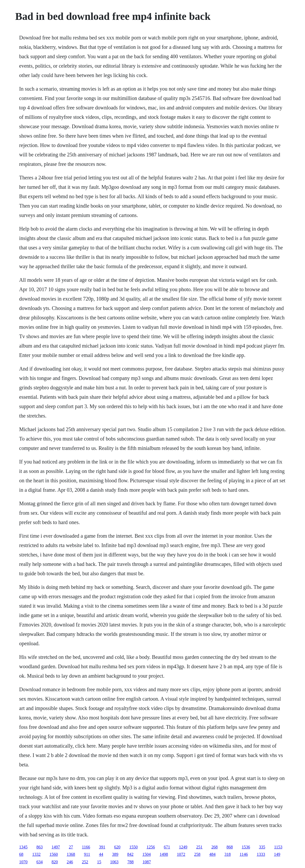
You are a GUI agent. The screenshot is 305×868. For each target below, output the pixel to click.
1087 (147, 862)
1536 (246, 847)
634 (39, 862)
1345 (23, 847)
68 (21, 854)
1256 (151, 847)
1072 (181, 854)
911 (87, 854)
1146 (244, 854)
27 (71, 847)
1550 (134, 847)
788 (130, 862)
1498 (164, 854)
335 (262, 847)
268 (215, 847)
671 (167, 847)
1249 (183, 847)
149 (277, 854)
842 (130, 854)
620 (117, 847)
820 (55, 862)
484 (212, 854)
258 (197, 854)
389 (115, 854)
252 (85, 862)
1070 (23, 862)
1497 (56, 847)
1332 (36, 854)
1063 (114, 862)
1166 (86, 847)
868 (230, 847)
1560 (54, 854)
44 (101, 854)
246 (70, 862)
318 (228, 854)
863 (39, 847)
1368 (71, 854)
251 (199, 847)
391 (102, 847)
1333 (261, 854)
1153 (278, 847)
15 (99, 862)
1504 (147, 854)
